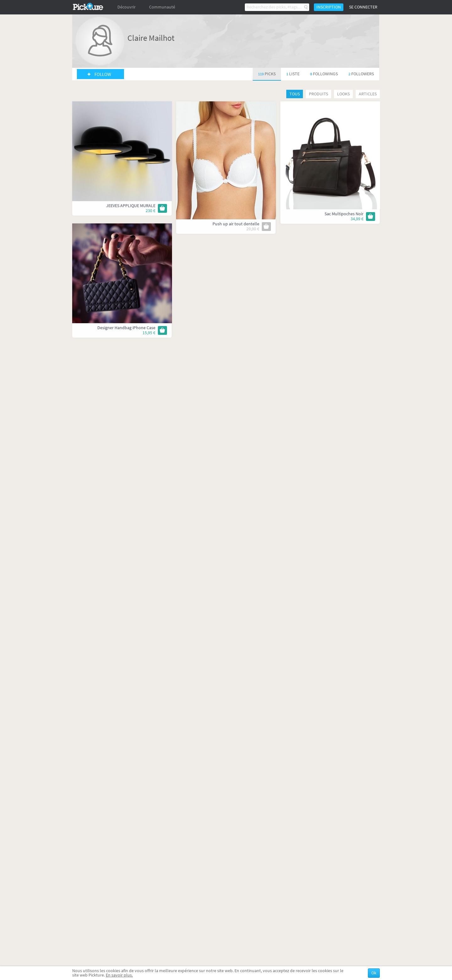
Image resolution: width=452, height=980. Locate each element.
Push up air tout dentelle (236, 224)
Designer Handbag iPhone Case (126, 328)
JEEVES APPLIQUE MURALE (131, 206)
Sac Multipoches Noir (344, 214)
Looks (343, 94)
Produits (318, 94)
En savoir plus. (119, 975)
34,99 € (357, 219)
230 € (151, 211)
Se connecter (363, 7)
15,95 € (149, 333)
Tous (295, 94)
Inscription (329, 7)
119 (267, 74)
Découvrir (126, 7)
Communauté (162, 7)
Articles (368, 94)
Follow (103, 74)
